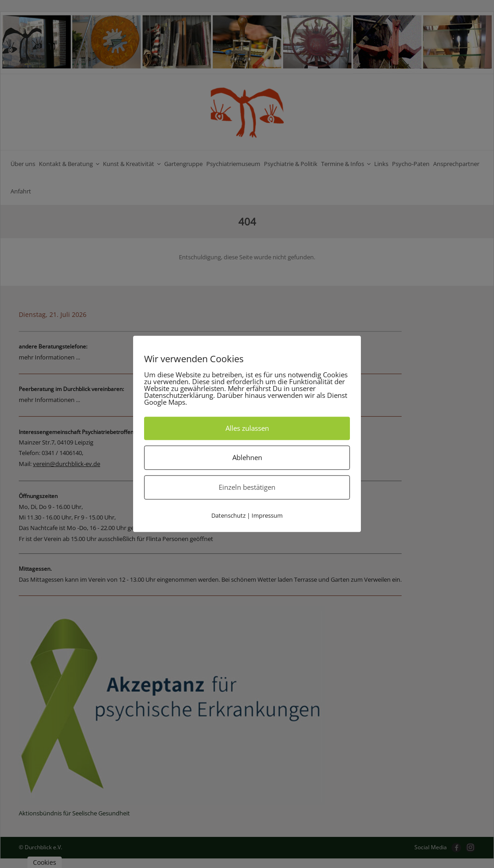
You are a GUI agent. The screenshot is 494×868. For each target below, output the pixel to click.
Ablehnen (247, 457)
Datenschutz (228, 515)
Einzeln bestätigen (247, 487)
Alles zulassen (247, 428)
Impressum (267, 515)
